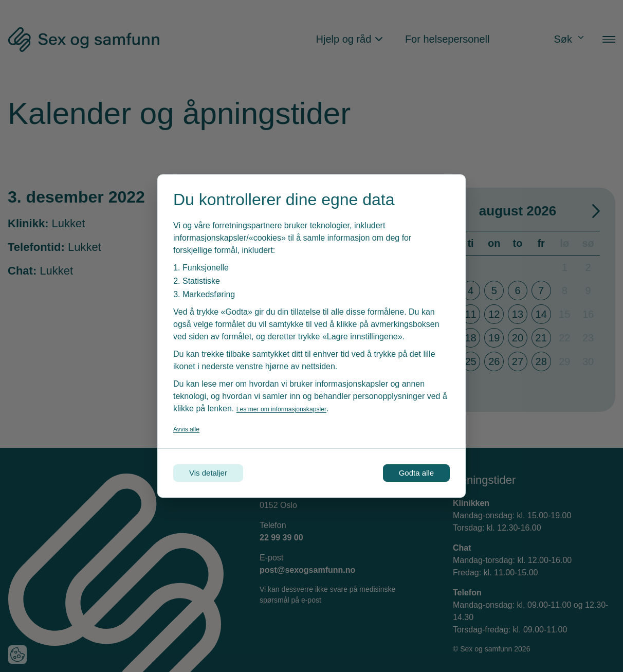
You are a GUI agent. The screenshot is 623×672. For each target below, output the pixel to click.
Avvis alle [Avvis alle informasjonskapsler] (190, 425)
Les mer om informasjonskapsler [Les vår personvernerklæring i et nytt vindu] (296, 405)
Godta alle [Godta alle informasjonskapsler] (405, 473)
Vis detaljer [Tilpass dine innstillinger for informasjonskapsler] (220, 473)
